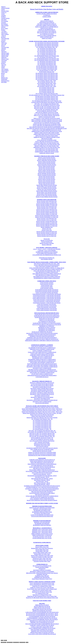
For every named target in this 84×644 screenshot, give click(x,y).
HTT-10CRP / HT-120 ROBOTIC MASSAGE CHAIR (47, 105)
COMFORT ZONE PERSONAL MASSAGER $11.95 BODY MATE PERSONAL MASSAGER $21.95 (42, 460)
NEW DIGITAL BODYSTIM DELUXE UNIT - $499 (47, 264)
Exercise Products (3, 41)
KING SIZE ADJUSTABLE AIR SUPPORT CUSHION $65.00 (42, 365)
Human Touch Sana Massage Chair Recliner (42, 416)
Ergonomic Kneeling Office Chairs (42, 561)
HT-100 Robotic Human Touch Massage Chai (46, 73)
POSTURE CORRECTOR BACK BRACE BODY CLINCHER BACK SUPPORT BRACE (47, 26)
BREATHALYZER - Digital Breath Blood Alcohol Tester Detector (42, 573)
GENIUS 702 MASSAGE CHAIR (47, 117)
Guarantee (4, 23)
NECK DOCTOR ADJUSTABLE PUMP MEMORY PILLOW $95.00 (42, 624)
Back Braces (4, 33)
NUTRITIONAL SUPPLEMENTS (42, 542)
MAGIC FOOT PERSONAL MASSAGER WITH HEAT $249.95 (42, 333)
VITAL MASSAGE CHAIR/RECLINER (47, 140)
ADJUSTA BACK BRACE (47, 21)
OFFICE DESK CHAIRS (42, 545)
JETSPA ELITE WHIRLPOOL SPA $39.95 (42, 332)
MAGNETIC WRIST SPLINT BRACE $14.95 (42, 391)
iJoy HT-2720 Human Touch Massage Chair (47, 69)
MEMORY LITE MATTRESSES (42, 522)
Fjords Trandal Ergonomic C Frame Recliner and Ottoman (47, 297)
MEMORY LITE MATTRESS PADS (42, 509)
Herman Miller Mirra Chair (42, 550)
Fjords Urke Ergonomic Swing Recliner (47, 307)
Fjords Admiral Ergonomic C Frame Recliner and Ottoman (47, 298)
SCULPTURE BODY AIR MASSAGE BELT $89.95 (42, 493)
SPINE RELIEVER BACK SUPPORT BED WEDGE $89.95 (42, 375)
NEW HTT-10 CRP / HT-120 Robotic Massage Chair (47, 107)
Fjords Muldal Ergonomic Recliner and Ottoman (47, 290)
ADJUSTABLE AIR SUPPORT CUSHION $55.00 (42, 362)
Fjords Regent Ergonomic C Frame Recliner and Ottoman (47, 295)
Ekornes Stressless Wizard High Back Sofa (47, 232)
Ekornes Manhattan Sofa (47, 227)
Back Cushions (5, 34)
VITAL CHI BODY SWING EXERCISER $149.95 (42, 499)
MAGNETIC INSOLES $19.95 (42, 396)
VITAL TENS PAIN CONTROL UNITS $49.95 (47, 266)
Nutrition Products (3, 63)
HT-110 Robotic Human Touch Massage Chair (47, 79)
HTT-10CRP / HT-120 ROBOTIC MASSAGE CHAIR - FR (42, 432)
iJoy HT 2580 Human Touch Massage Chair (47, 66)
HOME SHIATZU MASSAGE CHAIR (42, 451)
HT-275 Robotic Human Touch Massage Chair (47, 94)
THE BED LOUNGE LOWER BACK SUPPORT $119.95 (42, 370)
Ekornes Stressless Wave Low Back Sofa (47, 208)
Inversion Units (5, 47)
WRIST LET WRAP (47, 38)
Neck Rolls (4, 60)
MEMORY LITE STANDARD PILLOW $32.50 (42, 622)
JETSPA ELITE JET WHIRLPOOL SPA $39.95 (42, 497)
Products (3, 30)
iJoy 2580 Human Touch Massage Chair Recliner (47, 44)
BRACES (47, 19)
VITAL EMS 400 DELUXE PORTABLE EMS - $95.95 (47, 271)
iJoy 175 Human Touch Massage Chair (47, 54)
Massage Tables (5, 55)
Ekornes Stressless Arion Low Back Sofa (47, 220)
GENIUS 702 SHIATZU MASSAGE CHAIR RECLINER (42, 452)
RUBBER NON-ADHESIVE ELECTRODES (47, 252)
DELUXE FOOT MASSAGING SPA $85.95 (42, 492)
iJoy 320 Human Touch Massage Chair (42, 428)
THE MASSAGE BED (47, 139)
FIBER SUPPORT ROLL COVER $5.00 (42, 535)
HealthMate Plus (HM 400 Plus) (42, 577)
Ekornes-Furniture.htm (47, 242)
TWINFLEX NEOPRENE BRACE (47, 30)
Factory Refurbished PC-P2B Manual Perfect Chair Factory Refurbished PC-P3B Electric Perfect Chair (42, 584)
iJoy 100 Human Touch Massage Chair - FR (47, 47)
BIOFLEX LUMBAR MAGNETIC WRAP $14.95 (42, 383)
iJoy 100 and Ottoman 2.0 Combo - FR (47, 70)
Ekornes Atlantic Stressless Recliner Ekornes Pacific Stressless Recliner (47, 171)
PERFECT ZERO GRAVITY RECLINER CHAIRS (47, 133)
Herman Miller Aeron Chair (42, 547)
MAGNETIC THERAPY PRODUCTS (42, 381)
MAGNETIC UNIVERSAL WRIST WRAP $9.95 (42, 393)
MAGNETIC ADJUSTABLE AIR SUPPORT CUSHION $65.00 (42, 367)
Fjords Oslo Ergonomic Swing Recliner (47, 304)
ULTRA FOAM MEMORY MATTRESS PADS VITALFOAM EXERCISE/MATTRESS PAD (42, 516)
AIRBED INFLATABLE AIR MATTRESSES (47, 12)
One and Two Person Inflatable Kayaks (42, 566)
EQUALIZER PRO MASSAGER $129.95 (42, 473)
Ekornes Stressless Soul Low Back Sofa (47, 236)
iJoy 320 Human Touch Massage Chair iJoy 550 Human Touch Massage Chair (47, 64)
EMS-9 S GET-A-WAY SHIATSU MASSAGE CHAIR (47, 118)
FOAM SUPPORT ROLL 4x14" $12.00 (42, 538)
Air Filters (4, 31)
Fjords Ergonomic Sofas (47, 285)
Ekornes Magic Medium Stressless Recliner (47, 191)
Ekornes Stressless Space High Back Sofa (47, 201)
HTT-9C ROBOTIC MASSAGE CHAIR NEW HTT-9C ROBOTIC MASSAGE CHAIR (47, 112)
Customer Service (5, 18)
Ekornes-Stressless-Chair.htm (47, 243)
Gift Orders (4, 20)
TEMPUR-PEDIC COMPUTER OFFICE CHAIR (47, 152)
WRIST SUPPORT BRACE (47, 37)
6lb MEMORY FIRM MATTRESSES (42, 525)
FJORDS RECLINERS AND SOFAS (47, 281)
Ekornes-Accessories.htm (47, 240)
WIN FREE (4, 82)
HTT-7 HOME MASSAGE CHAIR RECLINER (42, 449)
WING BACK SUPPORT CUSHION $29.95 (42, 346)
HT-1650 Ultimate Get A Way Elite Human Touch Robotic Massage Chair (47, 95)
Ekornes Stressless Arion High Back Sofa (47, 218)
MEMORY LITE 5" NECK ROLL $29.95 (42, 531)
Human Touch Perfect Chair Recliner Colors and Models (47, 9)
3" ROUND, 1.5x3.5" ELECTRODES (47, 250)
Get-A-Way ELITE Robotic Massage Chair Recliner (47, 114)
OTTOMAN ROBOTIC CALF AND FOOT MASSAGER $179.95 (42, 487)
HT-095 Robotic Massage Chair (47, 72)
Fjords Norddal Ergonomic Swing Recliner (47, 309)
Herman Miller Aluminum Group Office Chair (42, 556)
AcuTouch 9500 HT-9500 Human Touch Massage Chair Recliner (47, 102)
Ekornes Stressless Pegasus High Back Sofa (47, 210)
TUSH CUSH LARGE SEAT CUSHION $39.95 (42, 354)
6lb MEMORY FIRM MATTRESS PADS (42, 512)
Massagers (4, 52)
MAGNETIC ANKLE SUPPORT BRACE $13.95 (42, 394)
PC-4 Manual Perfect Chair (42, 593)
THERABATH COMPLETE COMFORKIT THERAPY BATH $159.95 (42, 341)
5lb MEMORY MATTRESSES (42, 524)
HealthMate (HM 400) (42, 574)
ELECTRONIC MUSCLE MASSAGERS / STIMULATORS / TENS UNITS (47, 262)
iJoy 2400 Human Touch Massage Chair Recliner (47, 46)
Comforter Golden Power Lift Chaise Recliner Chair (47, 143)
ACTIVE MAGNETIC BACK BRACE (47, 31)
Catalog (3, 9)
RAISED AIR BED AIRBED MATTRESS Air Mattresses (47, 14)
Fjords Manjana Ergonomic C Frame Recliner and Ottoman (47, 294)
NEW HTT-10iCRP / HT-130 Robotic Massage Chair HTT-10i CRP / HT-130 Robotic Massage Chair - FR (42, 436)
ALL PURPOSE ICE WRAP (47, 34)
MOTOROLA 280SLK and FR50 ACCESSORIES (42, 572)
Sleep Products (5, 71)
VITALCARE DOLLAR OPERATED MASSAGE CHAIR (47, 126)
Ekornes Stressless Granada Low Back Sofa (47, 223)
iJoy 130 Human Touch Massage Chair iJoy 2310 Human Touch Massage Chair (47, 51)
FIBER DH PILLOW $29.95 (42, 605)
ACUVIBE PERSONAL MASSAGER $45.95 (42, 465)
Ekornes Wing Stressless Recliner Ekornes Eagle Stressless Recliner (47, 177)
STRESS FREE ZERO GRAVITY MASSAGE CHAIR (47, 134)
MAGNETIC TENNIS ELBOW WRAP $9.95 (42, 390)
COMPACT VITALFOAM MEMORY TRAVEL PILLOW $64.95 (42, 619)
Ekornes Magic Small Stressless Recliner (47, 194)
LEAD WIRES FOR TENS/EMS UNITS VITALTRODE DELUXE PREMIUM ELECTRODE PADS (47, 254)
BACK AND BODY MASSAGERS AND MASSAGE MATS (42, 364)
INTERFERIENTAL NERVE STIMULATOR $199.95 (47, 278)
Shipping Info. (5, 78)
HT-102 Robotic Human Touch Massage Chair (47, 75)
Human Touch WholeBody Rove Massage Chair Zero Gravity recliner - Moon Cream (42, 412)
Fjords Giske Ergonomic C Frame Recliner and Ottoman (47, 300)
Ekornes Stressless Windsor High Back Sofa (47, 213)
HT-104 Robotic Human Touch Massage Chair (47, 78)
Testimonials (4, 79)
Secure (3, 76)
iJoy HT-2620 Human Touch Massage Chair (47, 67)
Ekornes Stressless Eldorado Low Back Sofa (47, 226)
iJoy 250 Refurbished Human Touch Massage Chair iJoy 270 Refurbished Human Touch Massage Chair (47, 59)
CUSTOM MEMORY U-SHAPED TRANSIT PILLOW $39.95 (42, 618)
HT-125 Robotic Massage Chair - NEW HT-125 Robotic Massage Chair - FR (47, 81)
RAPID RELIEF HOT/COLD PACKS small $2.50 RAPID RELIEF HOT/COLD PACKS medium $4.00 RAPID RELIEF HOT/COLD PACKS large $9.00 (47, 316)
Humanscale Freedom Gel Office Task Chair (42, 557)
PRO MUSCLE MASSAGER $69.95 (42, 468)
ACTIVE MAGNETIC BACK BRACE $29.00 (42, 384)
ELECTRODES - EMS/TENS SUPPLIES (47, 248)
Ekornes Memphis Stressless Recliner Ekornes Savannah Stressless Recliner (47, 174)
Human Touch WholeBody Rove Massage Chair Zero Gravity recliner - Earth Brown (42, 409)
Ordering (3, 27)
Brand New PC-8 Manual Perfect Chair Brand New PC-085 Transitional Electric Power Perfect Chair (42, 595)
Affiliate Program (5, 8)
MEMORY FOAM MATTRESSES (42, 521)
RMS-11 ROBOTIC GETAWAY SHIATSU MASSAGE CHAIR (47, 120)
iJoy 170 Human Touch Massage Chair (47, 53)
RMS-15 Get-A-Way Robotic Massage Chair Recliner (47, 115)
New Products (4, 24)
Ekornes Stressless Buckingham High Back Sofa (47, 216)
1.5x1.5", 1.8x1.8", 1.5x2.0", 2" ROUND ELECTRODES (47, 249)
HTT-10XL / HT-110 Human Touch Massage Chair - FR (42, 431)
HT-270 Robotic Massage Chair (47, 92)
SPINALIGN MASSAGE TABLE (42, 444)
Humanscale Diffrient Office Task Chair (42, 560)
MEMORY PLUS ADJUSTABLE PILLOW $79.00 (42, 621)
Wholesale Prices (5, 81)
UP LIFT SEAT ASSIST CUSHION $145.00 (42, 374)
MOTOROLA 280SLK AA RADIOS (42, 570)
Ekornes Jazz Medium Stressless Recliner (47, 188)
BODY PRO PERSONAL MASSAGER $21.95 (42, 463)
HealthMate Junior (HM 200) (42, 576)
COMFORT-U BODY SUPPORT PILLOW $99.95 (42, 355)
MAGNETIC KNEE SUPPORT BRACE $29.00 (42, 388)
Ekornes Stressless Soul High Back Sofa (47, 234)
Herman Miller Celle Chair (42, 551)
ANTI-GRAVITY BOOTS (42, 447)
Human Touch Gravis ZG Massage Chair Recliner (42, 415)
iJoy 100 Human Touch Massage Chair (47, 49)
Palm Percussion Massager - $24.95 (42, 474)
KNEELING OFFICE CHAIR (47, 153)
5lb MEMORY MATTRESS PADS (42, 510)
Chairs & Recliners (3, 36)
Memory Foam (5, 59)
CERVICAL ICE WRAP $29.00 (47, 320)
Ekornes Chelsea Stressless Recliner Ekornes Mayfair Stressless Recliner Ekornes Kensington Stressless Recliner (47, 163)
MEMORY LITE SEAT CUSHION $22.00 (42, 357)
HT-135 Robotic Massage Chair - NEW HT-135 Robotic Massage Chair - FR (47, 84)
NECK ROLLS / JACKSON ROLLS (42, 528)
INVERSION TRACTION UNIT (42, 445)
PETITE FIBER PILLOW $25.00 (42, 606)
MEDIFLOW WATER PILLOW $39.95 (42, 611)
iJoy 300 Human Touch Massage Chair (47, 62)
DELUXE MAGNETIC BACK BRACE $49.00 (42, 386)
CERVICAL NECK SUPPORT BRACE (47, 35)
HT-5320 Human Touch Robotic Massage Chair (47, 99)
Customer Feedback (3, 16)
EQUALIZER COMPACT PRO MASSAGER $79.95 (42, 470)
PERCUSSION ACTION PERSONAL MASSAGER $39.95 (42, 464)
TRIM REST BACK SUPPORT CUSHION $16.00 (42, 349)
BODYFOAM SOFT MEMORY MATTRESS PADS (42, 508)
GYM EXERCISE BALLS (42, 377)
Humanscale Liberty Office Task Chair (42, 558)
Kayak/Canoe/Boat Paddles (42, 567)
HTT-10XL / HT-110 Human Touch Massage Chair (47, 104)
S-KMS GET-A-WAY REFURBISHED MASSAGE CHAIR (47, 130)
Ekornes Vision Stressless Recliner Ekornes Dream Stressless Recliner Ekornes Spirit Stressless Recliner (47, 182)
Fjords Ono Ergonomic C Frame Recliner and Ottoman (47, 301)
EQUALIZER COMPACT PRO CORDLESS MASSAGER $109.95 (42, 471)
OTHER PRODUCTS (42, 564)
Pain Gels (4, 65)
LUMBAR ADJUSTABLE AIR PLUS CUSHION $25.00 (42, 361)
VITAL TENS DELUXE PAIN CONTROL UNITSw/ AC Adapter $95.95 (47, 268)
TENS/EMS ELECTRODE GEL (47, 258)
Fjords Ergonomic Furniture (47, 282)
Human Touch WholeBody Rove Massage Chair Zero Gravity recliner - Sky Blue (42, 413)
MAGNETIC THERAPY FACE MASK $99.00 (42, 397)
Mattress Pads (5, 56)
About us (3, 7)
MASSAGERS (42, 458)
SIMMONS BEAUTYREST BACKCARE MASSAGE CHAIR (47, 131)
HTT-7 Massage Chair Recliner (42, 442)
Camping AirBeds (47, 17)
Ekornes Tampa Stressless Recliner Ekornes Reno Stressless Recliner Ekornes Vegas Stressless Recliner (47, 168)
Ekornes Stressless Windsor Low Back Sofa (47, 214)
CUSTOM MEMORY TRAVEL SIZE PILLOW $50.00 (42, 617)
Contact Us (4, 12)
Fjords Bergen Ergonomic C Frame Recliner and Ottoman (47, 303)
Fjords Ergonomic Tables (47, 287)
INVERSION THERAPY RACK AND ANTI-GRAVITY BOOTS (42, 448)
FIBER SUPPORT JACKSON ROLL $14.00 (42, 534)
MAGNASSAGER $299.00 (42, 403)
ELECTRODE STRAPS (47, 259)
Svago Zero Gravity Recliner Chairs (42, 601)
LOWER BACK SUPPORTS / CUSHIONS (42, 345)
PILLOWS (42, 603)
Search (3, 75)
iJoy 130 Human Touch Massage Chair (42, 422)
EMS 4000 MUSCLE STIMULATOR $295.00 (47, 275)
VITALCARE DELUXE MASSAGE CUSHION (47, 142)
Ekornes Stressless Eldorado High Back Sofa (47, 224)
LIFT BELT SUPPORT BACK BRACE (47, 24)
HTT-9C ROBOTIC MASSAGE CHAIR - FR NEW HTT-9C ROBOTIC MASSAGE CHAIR (42, 439)
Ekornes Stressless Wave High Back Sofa (47, 207)
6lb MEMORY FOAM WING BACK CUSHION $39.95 (42, 348)
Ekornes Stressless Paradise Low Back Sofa (47, 205)
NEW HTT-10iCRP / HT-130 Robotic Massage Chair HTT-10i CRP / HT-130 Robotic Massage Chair (47, 109)
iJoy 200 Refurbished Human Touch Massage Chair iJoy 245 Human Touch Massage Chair (47, 57)
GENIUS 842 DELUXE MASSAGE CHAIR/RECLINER (47, 124)
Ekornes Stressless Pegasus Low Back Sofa (47, 211)
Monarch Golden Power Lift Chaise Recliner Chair (47, 146)
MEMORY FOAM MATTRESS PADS (42, 506)
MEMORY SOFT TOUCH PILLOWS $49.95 (42, 631)
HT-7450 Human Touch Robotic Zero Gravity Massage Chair (47, 101)
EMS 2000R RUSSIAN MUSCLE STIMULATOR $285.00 (47, 274)
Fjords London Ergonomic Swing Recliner (47, 310)
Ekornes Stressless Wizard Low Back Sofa (47, 233)
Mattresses (4, 57)
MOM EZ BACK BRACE (47, 28)
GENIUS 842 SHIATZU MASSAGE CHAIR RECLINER (42, 454)
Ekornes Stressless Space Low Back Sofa (47, 203)
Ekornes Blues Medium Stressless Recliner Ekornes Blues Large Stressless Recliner (47, 186)
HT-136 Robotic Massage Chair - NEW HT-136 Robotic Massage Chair (47, 87)
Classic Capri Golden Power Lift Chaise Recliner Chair (47, 144)
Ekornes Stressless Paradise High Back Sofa (47, 204)
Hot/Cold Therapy (4, 45)
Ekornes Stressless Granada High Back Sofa (47, 221)
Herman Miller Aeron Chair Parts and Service (42, 548)
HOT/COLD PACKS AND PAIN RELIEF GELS (47, 313)
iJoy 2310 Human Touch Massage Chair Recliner (47, 43)
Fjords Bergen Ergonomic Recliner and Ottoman (47, 291)
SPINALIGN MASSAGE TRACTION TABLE (47, 136)
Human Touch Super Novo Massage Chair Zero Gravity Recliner (42, 418)
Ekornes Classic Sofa (47, 230)
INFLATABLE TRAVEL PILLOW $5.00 (42, 609)
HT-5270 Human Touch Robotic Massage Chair (47, 98)
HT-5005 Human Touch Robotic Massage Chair (47, 96)
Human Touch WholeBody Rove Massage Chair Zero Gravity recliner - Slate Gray (42, 410)
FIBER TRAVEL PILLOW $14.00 (42, 608)
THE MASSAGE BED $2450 (42, 495)
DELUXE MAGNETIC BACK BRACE (47, 33)
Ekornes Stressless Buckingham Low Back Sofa (47, 217)
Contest (3, 14)
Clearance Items (5, 11)
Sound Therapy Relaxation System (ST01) (42, 579)
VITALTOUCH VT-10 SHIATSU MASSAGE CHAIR (47, 123)
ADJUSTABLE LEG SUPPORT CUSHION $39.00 (42, 372)
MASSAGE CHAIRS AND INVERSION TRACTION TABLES (42, 406)
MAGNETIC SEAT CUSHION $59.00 (42, 368)
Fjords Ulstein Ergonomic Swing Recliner (47, 306)
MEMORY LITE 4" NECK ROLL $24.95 (42, 529)
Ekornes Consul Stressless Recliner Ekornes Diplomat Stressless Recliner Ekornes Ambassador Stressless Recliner (47, 159)
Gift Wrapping (5, 21)
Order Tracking (5, 25)
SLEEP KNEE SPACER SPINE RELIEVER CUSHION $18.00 (42, 371)
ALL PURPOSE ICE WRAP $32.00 (47, 322)
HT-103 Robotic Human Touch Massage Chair (47, 76)
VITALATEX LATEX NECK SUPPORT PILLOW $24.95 (42, 634)
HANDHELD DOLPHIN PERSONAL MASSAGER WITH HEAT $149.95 (42, 486)
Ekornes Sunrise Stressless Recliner (47, 179)
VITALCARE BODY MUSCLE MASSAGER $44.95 (47, 265)
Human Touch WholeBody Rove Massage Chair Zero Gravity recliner (42, 407)
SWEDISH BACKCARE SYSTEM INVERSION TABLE (42, 455)
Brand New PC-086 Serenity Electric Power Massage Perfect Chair (42, 598)
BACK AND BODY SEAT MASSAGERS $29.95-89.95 (42, 490)
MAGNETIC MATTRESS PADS (42, 399)
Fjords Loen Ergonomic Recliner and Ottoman (47, 293)
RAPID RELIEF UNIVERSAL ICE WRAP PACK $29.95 (47, 323)
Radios (3, 68)
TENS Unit (4, 72)
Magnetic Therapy (4, 49)
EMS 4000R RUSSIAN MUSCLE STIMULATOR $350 (47, 277)
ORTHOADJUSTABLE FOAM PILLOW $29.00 (42, 633)
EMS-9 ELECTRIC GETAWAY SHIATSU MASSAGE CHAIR (47, 121)
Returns (3, 73)
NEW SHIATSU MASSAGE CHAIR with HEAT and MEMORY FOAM (47, 127)
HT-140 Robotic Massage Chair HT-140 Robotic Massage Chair (47, 90)
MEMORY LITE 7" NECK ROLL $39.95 (42, 532)
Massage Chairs (5, 53)
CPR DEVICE (42, 569)
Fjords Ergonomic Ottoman (47, 288)
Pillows (3, 66)
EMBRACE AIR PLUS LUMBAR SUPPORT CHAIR (47, 137)
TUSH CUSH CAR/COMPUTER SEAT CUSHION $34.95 (42, 352)
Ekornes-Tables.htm (47, 245)
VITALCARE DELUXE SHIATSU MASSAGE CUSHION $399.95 (42, 496)
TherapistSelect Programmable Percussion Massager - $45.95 (42, 476)
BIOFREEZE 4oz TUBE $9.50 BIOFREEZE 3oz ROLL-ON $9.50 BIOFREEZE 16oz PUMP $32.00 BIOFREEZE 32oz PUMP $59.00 (47, 328)
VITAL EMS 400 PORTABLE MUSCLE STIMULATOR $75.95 (47, 269)
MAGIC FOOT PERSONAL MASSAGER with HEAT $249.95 (42, 500)
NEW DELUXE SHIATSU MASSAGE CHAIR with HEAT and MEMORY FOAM (47, 128)
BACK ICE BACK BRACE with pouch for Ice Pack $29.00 (47, 325)
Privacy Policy (5, 28)
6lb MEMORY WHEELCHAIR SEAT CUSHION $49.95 (42, 359)
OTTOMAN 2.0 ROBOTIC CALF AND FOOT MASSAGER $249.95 (42, 489)
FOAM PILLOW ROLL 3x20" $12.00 (42, 537)
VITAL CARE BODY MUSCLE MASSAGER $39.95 (42, 467)
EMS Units (4, 43)
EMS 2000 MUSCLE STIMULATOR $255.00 (47, 272)
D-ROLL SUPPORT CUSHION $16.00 (42, 351)
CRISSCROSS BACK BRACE (47, 22)
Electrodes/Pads (5, 39)
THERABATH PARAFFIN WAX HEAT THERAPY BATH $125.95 (42, 339)
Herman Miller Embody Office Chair (42, 553)
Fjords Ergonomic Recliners (47, 284)
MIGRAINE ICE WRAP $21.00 (47, 319)
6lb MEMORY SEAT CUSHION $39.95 (42, 358)
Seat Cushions (5, 69)
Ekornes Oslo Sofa (47, 229)
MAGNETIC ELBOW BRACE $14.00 (42, 387)
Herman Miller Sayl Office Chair (42, 554)
